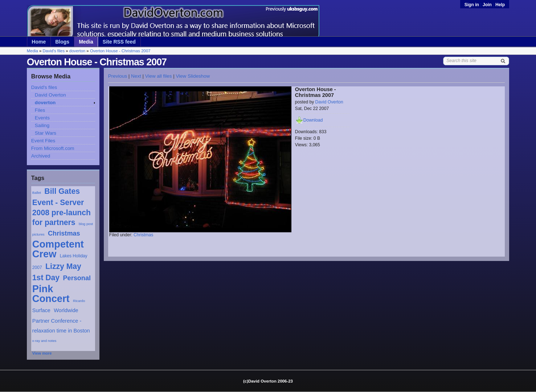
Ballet (37, 193)
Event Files (43, 141)
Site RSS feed (119, 42)
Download (313, 120)
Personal (77, 278)
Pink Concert (51, 294)
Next (136, 76)
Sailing (42, 125)
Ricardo (79, 301)
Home (39, 42)
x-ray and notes (44, 341)
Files (40, 110)
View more (42, 353)
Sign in (472, 5)
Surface (41, 310)
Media (86, 42)
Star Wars (46, 133)
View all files (159, 76)
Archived (41, 156)
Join (487, 5)
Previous (118, 76)
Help (500, 5)
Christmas (64, 233)
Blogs (62, 42)
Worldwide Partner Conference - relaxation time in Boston (61, 320)
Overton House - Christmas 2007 (120, 51)
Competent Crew (58, 249)
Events (42, 118)
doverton (77, 51)
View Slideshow (193, 76)
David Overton (50, 95)
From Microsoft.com (53, 148)
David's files (54, 51)
